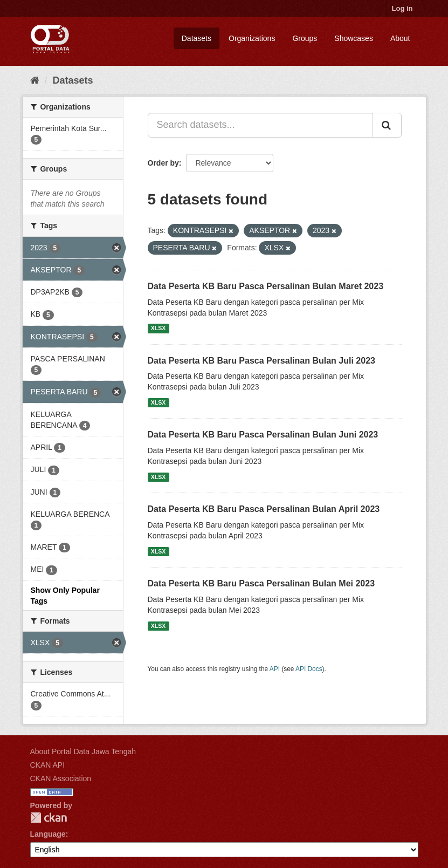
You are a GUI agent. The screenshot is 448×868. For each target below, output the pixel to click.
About (400, 38)
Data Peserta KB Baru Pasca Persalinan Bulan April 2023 (264, 509)
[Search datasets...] (260, 125)
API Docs (309, 669)
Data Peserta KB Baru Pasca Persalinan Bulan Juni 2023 (263, 435)
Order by (163, 163)
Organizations (252, 38)
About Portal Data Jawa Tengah (83, 751)
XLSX (158, 329)
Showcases (354, 38)
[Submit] (387, 125)
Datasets (197, 38)
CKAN (49, 818)
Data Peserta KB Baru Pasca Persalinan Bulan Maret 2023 (266, 286)
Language (48, 834)
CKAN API (48, 765)
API (275, 669)
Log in (402, 8)
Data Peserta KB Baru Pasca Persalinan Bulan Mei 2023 (261, 583)
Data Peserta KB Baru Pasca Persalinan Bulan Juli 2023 (261, 361)
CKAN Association (61, 778)
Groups (305, 38)
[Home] (35, 80)
